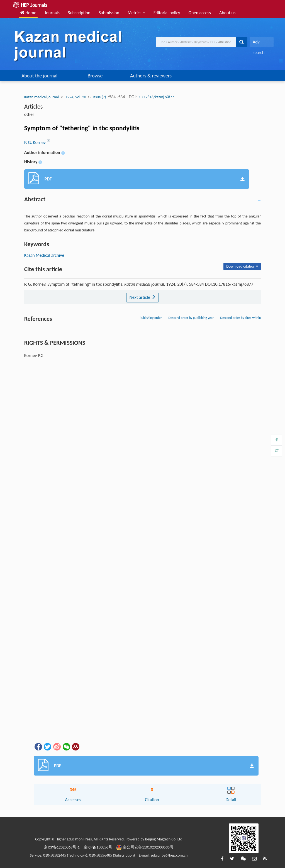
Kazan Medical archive (44, 255)
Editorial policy (167, 13)
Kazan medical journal (42, 97)
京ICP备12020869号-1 (62, 847)
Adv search (259, 43)
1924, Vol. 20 (76, 97)
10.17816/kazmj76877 (156, 97)
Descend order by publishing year (191, 318)
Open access (200, 13)
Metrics (136, 13)
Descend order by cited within (241, 318)
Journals (52, 13)
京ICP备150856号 (98, 847)
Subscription (79, 13)
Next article (142, 297)
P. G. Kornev (36, 142)
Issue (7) (99, 97)
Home (28, 13)
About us (227, 13)
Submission (109, 13)
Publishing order (151, 318)
